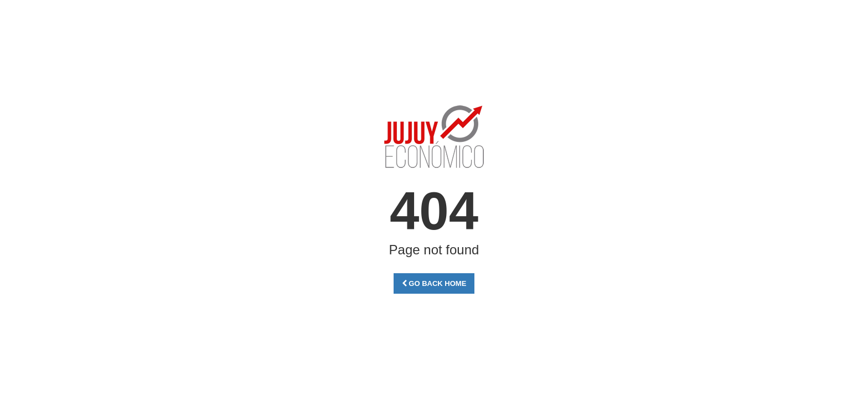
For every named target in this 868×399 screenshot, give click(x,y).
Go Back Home (434, 283)
